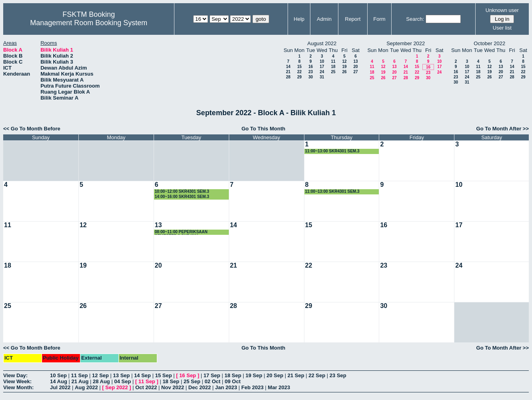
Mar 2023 (279, 387)
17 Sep (212, 375)
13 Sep (122, 375)
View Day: (15, 375)
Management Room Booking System (89, 23)
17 (322, 67)
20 (355, 67)
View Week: (17, 381)
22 (299, 72)
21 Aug (80, 381)
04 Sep (122, 381)
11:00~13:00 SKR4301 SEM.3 (332, 151)
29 (299, 77)
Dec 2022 (200, 387)
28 (288, 77)
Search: (415, 19)
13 (355, 61)
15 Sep (164, 375)
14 (288, 67)
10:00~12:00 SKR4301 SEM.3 (182, 191)
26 (344, 72)
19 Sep (254, 375)
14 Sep (142, 375)
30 (311, 77)
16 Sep (188, 375)
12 (344, 61)
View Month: (18, 387)
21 (288, 72)
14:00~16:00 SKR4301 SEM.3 (182, 197)
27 (355, 72)
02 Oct (212, 381)
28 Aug (101, 381)
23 (311, 72)
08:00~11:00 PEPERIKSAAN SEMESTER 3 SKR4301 (181, 232)
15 (299, 67)
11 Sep (80, 375)
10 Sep (58, 375)
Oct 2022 (146, 387)
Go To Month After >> (503, 129)
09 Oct (233, 381)
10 (322, 61)
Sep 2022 (116, 387)
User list (502, 28)
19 (344, 67)
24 (322, 72)
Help (299, 19)
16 (311, 67)
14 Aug (59, 381)
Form (379, 19)
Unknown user (502, 10)
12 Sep (100, 375)
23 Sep (338, 375)
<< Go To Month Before (32, 129)
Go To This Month (264, 129)
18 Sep (233, 375)
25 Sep (192, 381)
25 (333, 72)
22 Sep (317, 375)
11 (333, 61)
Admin (324, 19)
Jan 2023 (226, 387)
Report (353, 19)
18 (333, 67)
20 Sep (275, 375)
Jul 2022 (60, 387)
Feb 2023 (252, 387)
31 (322, 77)
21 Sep (296, 375)
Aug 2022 (86, 387)
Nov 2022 (173, 387)
